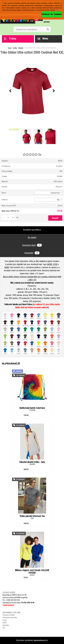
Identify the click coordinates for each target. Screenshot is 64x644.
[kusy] (8, 218)
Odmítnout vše (47, 14)
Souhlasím (58, 14)
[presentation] (10, 91)
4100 (55, 264)
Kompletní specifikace (32, 230)
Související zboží (32, 245)
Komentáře (32, 253)
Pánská (21, 48)
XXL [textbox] (58, 200)
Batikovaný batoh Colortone (32, 408)
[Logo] (18, 20)
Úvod (10, 48)
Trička (15, 48)
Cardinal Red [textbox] (55, 193)
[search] (48, 29)
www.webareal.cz (41, 640)
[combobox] (48, 193)
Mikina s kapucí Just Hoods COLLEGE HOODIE (32, 572)
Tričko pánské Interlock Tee (32, 516)
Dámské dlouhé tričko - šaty (32, 462)
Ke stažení (32, 237)
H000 (7, 267)
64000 (50, 264)
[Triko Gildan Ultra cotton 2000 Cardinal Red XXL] (32, 91)
